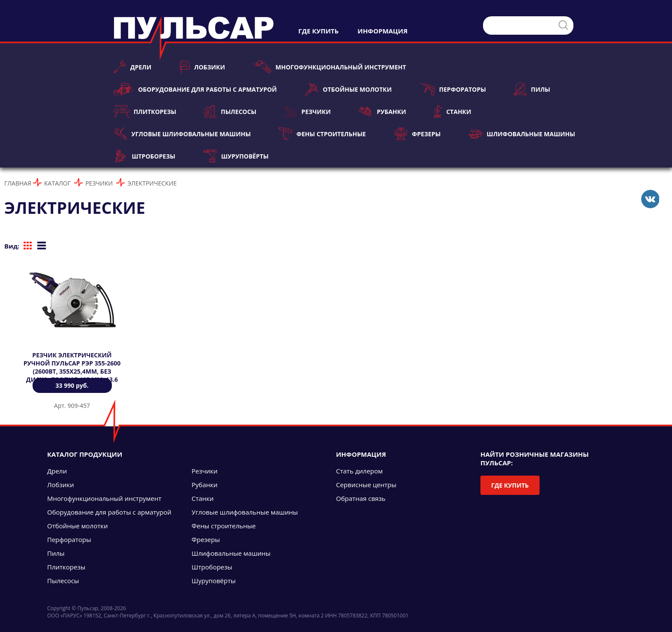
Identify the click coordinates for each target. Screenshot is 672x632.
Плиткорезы (145, 111)
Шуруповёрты (236, 156)
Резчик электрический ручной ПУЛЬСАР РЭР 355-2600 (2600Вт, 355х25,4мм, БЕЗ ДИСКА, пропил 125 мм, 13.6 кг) (72, 371)
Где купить (510, 485)
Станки (452, 111)
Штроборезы (144, 156)
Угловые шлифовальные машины (182, 134)
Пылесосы (230, 111)
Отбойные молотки (348, 89)
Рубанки (382, 111)
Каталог (57, 183)
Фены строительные (322, 134)
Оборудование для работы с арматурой (195, 89)
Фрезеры (417, 134)
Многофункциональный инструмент (329, 67)
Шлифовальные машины (522, 134)
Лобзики (202, 67)
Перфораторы (453, 89)
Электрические (152, 183)
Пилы (532, 89)
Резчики (307, 111)
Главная (18, 183)
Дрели (132, 67)
